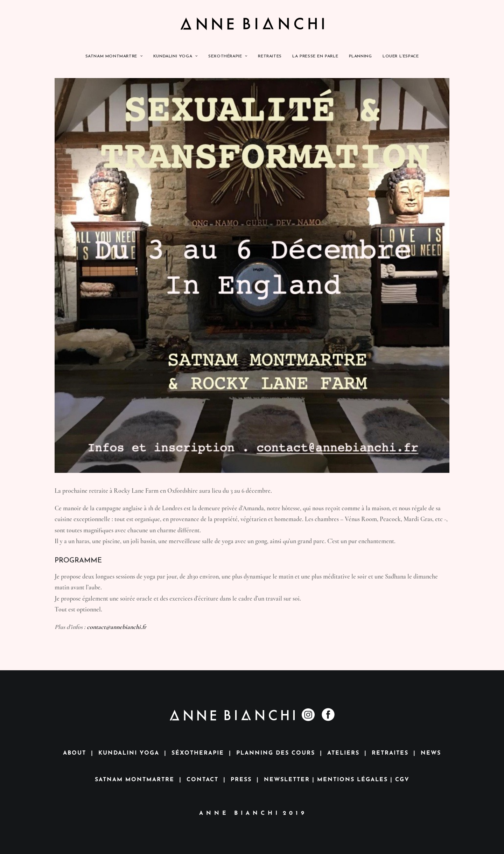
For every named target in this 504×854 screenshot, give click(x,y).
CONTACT (202, 780)
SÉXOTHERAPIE (198, 753)
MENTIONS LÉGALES (352, 780)
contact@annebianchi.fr (117, 627)
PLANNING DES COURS (276, 753)
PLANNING (360, 56)
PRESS (241, 780)
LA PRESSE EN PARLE (315, 56)
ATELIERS (343, 753)
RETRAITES (270, 56)
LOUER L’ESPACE (401, 56)
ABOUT (75, 753)
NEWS (431, 753)
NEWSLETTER (287, 780)
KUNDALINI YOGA (176, 56)
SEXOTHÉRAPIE (228, 56)
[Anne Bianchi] (252, 23)
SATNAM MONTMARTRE (114, 56)
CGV (402, 780)
